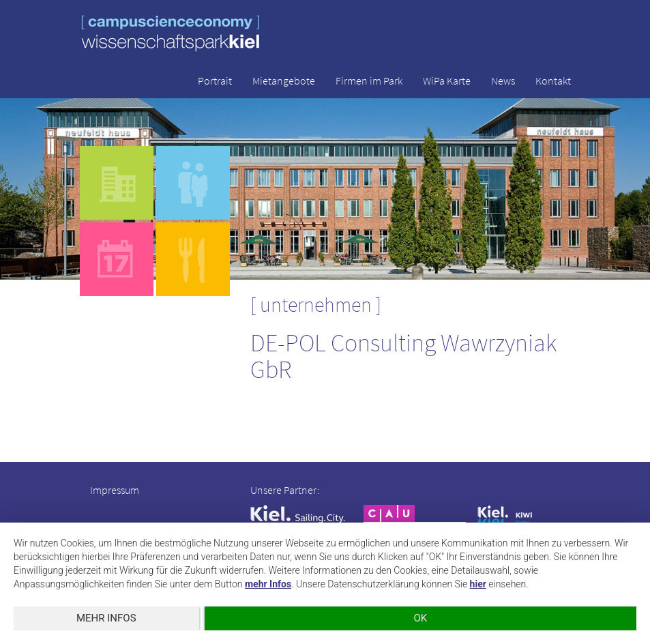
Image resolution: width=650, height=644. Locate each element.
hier (478, 584)
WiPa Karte (447, 80)
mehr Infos (268, 584)
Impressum (115, 490)
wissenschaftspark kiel (171, 33)
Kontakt (553, 80)
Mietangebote (284, 80)
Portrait (215, 80)
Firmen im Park (369, 80)
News (503, 80)
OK (420, 618)
